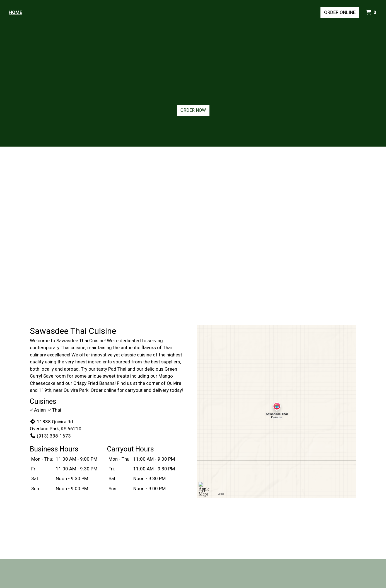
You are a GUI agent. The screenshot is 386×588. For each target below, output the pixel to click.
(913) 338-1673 (50, 436)
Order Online (340, 12)
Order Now (193, 110)
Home (15, 12)
